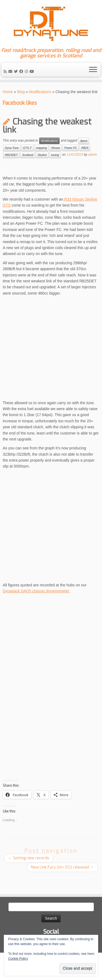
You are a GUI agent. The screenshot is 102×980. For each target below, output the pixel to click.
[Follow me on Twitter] (17, 71)
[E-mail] (11, 71)
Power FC (71, 148)
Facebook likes (20, 103)
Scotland (28, 155)
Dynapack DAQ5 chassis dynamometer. (36, 591)
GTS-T (27, 148)
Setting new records (29, 858)
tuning (55, 155)
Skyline (42, 155)
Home (8, 92)
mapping (41, 148)
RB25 (85, 148)
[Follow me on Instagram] (27, 71)
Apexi (84, 141)
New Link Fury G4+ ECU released (62, 867)
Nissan (55, 148)
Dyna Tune (12, 148)
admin (93, 155)
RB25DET (11, 155)
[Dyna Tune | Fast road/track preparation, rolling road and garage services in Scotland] (51, 24)
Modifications (40, 92)
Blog (21, 92)
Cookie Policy (18, 959)
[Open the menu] (93, 70)
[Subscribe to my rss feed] (6, 71)
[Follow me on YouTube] (33, 71)
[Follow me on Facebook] (22, 71)
